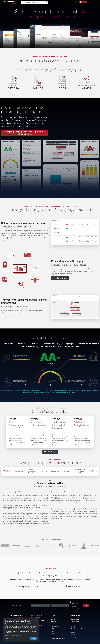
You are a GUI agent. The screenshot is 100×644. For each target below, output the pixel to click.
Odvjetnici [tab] (67, 471)
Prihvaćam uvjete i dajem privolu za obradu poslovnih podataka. (76, 604)
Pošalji (86, 605)
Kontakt (53, 636)
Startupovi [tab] (43, 471)
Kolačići (53, 629)
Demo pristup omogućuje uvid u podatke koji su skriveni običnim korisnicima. (24, 133)
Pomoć (53, 631)
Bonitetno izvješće (75, 622)
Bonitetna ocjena (75, 619)
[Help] (97, 2)
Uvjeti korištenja (76, 608)
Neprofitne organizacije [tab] (93, 471)
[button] (92, 2)
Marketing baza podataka (77, 637)
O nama (53, 619)
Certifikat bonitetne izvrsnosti (78, 624)
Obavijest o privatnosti (56, 624)
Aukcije (73, 635)
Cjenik (53, 634)
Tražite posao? (55, 622)
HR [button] (71, 2)
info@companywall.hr (29, 587)
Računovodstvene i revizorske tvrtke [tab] (80, 471)
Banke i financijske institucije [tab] (31, 471)
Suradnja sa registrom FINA (77, 629)
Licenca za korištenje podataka (58, 639)
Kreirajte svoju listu (60, 278)
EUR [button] (75, 2)
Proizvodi (73, 626)
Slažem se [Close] (33, 639)
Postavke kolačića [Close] (11, 639)
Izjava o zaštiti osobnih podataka (13, 635)
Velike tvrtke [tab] (19, 471)
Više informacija (50, 452)
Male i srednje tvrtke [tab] (7, 471)
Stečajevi (73, 632)
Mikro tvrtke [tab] (55, 471)
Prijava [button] (83, 2)
